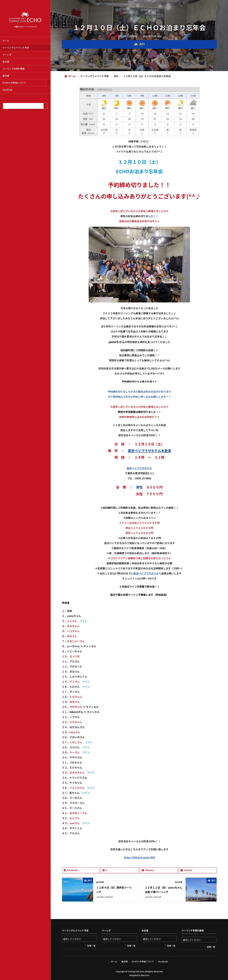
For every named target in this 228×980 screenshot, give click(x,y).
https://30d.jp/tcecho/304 (139, 857)
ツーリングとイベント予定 (16, 48)
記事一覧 (91, 946)
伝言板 (6, 62)
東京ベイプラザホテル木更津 (149, 451)
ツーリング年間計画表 (14, 69)
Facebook (8, 90)
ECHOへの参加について (14, 83)
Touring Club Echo (136, 971)
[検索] (45, 106)
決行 (142, 44)
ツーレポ (7, 54)
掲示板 (6, 76)
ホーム (6, 40)
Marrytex (145, 975)
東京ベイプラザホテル (139, 468)
